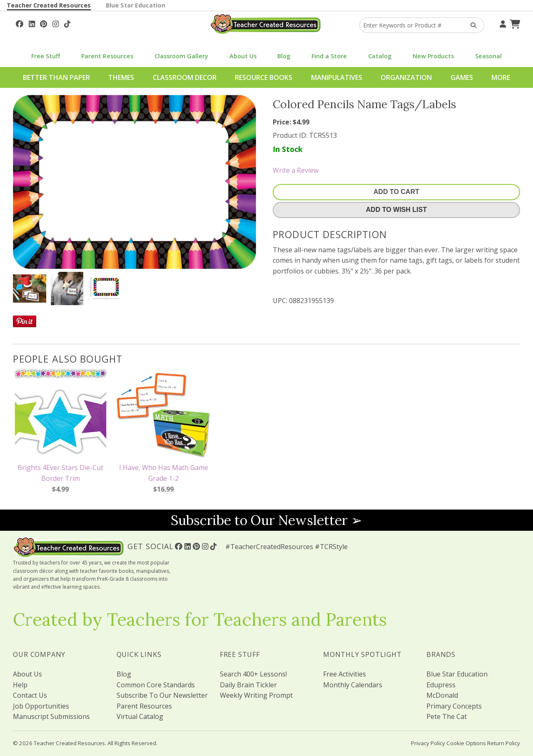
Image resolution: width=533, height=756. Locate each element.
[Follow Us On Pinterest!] (44, 23)
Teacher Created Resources (49, 5)
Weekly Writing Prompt (256, 695)
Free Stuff (46, 56)
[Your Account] (502, 23)
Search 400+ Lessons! (253, 674)
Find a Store (329, 56)
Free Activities (345, 674)
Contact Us (30, 695)
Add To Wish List (396, 210)
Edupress (441, 685)
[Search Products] (471, 25)
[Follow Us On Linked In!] (32, 23)
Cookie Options (466, 743)
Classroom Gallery (181, 56)
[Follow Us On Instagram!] (56, 23)
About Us (243, 56)
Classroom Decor (185, 77)
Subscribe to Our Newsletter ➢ (266, 520)
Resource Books (264, 77)
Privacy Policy (428, 743)
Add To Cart (396, 192)
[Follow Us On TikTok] (67, 23)
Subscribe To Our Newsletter (162, 695)
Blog (284, 56)
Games (462, 77)
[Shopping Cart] (514, 23)
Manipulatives (337, 77)
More (501, 77)
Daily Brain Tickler (248, 685)
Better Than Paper (56, 77)
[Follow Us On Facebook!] (20, 23)
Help (20, 685)
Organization (406, 77)
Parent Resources (107, 56)
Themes (121, 77)
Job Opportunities (41, 706)
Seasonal (488, 56)
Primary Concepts (454, 706)
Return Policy (504, 743)
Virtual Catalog (140, 716)
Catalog (380, 56)
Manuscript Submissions (51, 716)
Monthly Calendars (353, 685)
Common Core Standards (156, 685)
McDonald (442, 695)
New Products (433, 56)
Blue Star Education (136, 5)
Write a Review (296, 170)
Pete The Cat (447, 716)
